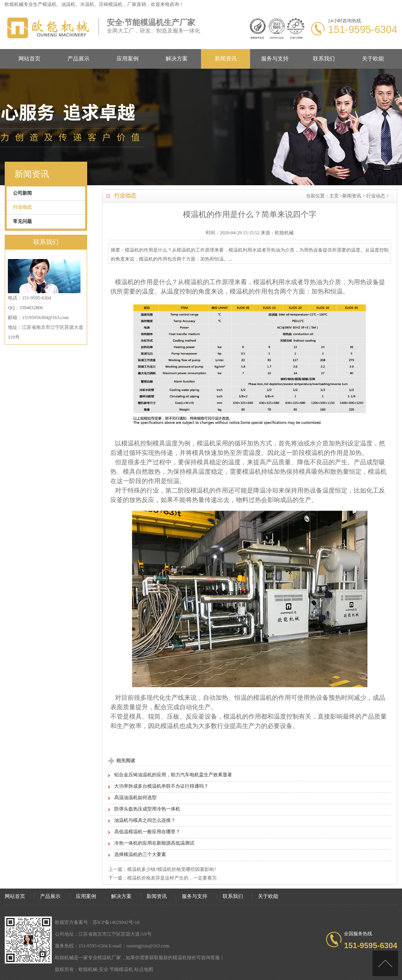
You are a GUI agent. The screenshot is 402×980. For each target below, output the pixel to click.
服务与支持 (275, 59)
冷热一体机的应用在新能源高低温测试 (154, 843)
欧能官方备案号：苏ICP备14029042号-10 (97, 922)
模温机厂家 (109, 958)
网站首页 (29, 59)
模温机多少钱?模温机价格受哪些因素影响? (172, 869)
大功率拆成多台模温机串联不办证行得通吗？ (161, 786)
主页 (334, 196)
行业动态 (376, 196)
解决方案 (177, 59)
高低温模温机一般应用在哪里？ (147, 832)
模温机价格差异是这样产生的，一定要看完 (172, 878)
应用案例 (128, 59)
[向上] (385, 963)
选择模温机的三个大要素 (140, 854)
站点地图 (144, 969)
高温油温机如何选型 (135, 798)
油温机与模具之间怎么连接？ (145, 820)
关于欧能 (373, 59)
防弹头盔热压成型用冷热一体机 (147, 809)
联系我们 (324, 59)
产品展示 (79, 59)
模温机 (49, 4)
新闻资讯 (226, 59)
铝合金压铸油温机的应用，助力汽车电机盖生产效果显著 (173, 775)
